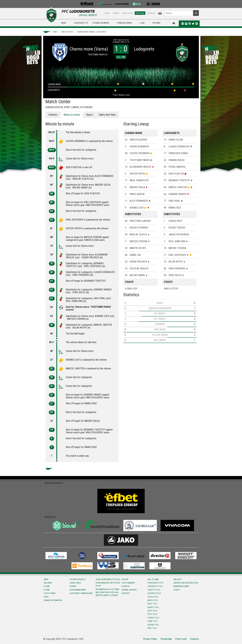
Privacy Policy (150, 639)
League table (75, 583)
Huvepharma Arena (78, 590)
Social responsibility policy (108, 579)
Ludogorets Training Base (81, 593)
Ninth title (153, 600)
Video (46, 597)
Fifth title (152, 614)
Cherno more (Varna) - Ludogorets (91, 32)
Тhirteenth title (155, 586)
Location (125, 586)
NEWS (64, 23)
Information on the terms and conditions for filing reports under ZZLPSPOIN (107, 592)
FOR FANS (156, 23)
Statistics (53, 115)
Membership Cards (181, 586)
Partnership (166, 639)
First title (152, 628)
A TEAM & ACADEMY (101, 23)
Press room (128, 13)
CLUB (142, 23)
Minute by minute (72, 115)
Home (55, 32)
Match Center (67, 32)
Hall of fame (153, 579)
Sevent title (153, 607)
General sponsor (129, 590)
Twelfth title (154, 590)
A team (47, 586)
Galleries (48, 583)
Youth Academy (128, 583)
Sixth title (152, 611)
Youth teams (50, 593)
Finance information (53, 600)
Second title (153, 625)
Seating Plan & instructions (186, 583)
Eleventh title (154, 593)
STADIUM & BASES (125, 23)
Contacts (151, 13)
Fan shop (140, 13)
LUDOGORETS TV (81, 23)
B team (47, 590)
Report (89, 115)
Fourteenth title (155, 583)
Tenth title (153, 597)
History (125, 579)
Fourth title (153, 618)
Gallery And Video (107, 115)
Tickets (116, 13)
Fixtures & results (78, 579)
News (107, 13)
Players (73, 586)
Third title (152, 621)
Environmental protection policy (108, 584)
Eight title (152, 604)
